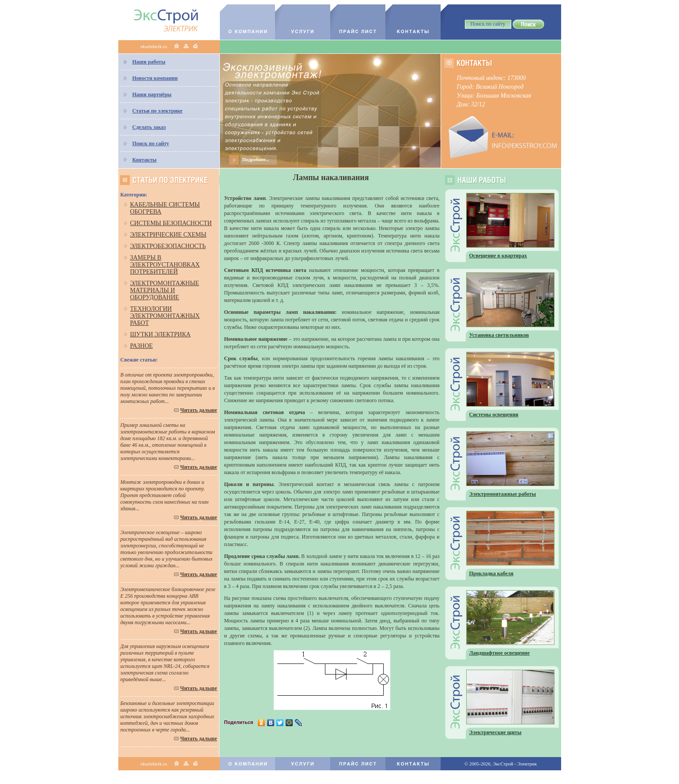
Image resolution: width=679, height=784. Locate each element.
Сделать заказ (149, 127)
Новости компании (155, 78)
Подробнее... (256, 159)
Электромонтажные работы (503, 494)
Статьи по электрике (158, 111)
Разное (142, 346)
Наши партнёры (152, 94)
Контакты (145, 160)
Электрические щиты (496, 732)
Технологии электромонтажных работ (165, 316)
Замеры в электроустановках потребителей (165, 265)
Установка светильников (499, 335)
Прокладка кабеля (492, 573)
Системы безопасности (171, 223)
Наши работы (149, 62)
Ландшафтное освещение (500, 653)
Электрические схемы (168, 235)
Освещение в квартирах (498, 256)
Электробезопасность (168, 246)
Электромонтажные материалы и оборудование (165, 290)
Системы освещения (494, 415)
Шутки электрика (160, 334)
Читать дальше (198, 410)
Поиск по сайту (151, 143)
